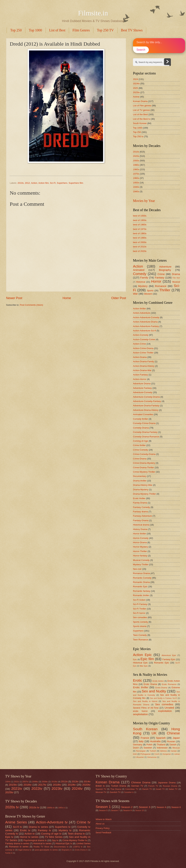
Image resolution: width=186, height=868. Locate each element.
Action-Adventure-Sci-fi (144, 331)
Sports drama (140, 626)
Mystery (143, 286)
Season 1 (103, 807)
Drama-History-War (143, 485)
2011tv (64, 782)
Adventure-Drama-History (146, 410)
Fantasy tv (44, 830)
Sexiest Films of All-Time (146, 708)
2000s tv (51, 808)
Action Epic (142, 655)
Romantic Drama (141, 582)
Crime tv (84, 822)
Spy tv (55, 840)
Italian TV (173, 789)
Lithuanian (140, 757)
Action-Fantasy (140, 375)
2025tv (136, 92)
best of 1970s (140, 229)
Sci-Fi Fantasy (140, 604)
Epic (135, 659)
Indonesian (162, 748)
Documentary (140, 476)
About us (100, 824)
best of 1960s (140, 225)
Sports (150, 291)
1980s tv (62, 808)
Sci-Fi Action (139, 600)
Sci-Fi (53, 183)
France (145, 738)
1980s (136, 169)
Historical (141, 282)
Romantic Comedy (142, 578)
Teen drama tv (76, 834)
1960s (136, 178)
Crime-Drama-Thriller (143, 467)
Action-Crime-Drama (143, 348)
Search (141, 50)
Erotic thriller (139, 498)
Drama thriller (140, 481)
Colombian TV (132, 789)
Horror (156, 281)
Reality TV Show (41, 847)
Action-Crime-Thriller (143, 353)
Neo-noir (137, 569)
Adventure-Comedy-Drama (146, 397)
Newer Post (14, 298)
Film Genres (81, 30)
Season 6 (176, 807)
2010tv (54, 782)
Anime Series (16, 822)
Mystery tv (65, 830)
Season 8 (127, 810)
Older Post (119, 298)
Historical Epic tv (64, 843)
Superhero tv (63, 827)
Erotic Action (158, 681)
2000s (136, 161)
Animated (139, 270)
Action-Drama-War (142, 370)
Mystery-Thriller (141, 564)
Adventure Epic (169, 655)
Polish (149, 745)
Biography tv (67, 850)
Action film (44, 183)
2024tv (136, 84)
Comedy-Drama (141, 428)
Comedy (140, 274)
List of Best (57, 30)
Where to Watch (104, 819)
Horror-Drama (140, 542)
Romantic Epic (140, 587)
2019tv (72, 785)
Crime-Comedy (141, 450)
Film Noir (176, 278)
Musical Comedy (141, 560)
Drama (176, 274)
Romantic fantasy (142, 591)
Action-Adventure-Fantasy (146, 326)
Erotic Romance (169, 684)
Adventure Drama (142, 384)
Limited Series (83, 843)
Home (67, 298)
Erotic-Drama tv (81, 850)
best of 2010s (140, 247)
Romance (161, 286)
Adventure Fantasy (142, 388)
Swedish (148, 748)
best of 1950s (140, 220)
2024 (136, 79)
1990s (136, 165)
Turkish (153, 751)
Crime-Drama (140, 459)
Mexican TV (101, 792)
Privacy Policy (103, 828)
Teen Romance (141, 640)
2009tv (45, 782)
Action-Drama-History (144, 366)
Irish (135, 754)
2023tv (57, 788)
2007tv (25, 782)
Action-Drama (140, 357)
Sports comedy (140, 622)
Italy (141, 741)
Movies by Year (144, 201)
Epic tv (9, 837)
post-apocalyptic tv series (46, 850)
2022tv (37, 788)
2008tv (35, 782)
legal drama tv (25, 850)
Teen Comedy (140, 635)
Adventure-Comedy (143, 392)
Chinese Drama (141, 782)
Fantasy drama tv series (17, 843)
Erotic (138, 680)
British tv (100, 786)
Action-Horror (140, 379)
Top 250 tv (138, 136)
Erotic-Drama (161, 688)
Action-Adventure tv (52, 822)
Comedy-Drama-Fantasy (145, 432)
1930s (136, 187)
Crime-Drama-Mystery (144, 463)
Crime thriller (139, 445)
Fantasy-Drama (141, 520)
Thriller (165, 290)
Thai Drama (116, 789)
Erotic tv (25, 830)
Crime (161, 274)
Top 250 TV (105, 30)
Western (148, 294)
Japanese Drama (167, 783)
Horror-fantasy (140, 556)
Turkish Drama (119, 786)
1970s (136, 174)
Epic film (147, 659)
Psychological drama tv (35, 840)
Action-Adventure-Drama (145, 322)
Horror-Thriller (140, 551)
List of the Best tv (142, 119)
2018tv (57, 785)
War (135, 294)
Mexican (176, 748)
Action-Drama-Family (143, 361)
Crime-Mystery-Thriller (144, 472)
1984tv (8, 782)
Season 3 (145, 807)
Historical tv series (42, 843)
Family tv (9, 853)
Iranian (174, 751)
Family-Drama (140, 503)
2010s (21, 183)
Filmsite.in (93, 13)
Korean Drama (140, 101)
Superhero (62, 183)
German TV (137, 786)
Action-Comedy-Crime (144, 339)
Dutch (136, 748)
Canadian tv (129, 792)
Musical (176, 282)
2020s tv (12, 807)
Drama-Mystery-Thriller (144, 494)
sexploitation (140, 714)
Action (34, 183)
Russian (171, 741)
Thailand (161, 745)
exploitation (165, 711)
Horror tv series (29, 837)
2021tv (17, 788)
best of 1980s (140, 233)
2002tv (16, 782)
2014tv (87, 782)
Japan (176, 738)
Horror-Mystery (140, 547)
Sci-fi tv (17, 827)
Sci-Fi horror (139, 613)
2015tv (13, 785)
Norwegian (141, 751)
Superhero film (76, 183)
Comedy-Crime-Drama (144, 423)
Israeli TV (160, 789)
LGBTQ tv (78, 847)
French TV (153, 786)
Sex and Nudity (154, 691)
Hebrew (163, 751)
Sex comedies (140, 617)
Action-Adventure (142, 313)
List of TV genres (141, 110)
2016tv (27, 785)
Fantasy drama (140, 512)
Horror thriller (139, 534)
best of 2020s (140, 251)
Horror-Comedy (141, 538)
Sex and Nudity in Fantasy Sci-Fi (163, 698)
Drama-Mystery (141, 490)
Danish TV (147, 789)
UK (154, 733)
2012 (27, 183)
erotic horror (140, 711)
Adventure (165, 267)
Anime (136, 97)
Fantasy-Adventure (142, 516)
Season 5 (103, 810)
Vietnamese (152, 757)
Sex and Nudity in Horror (145, 701)
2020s (136, 156)
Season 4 (161, 807)
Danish (173, 745)
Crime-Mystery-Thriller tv (75, 840)
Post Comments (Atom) (31, 305)
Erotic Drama (150, 684)
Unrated (169, 708)
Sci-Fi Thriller (140, 609)
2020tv (86, 785)
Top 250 (16, 30)
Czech (157, 754)
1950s (136, 183)
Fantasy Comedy (141, 507)
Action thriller (139, 309)
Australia (155, 741)
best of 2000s (140, 242)
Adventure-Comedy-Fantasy (147, 401)
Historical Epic (140, 663)
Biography (165, 270)
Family (144, 278)
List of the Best (140, 114)
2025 (136, 88)
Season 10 (139, 810)
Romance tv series (19, 847)
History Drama (140, 529)
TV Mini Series (54, 837)
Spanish (161, 738)
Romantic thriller (141, 595)
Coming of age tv (51, 834)
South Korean (140, 123)
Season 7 (115, 810)
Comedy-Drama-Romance (146, 437)
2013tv (75, 782)
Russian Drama (170, 786)
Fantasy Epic (169, 659)
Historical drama (141, 525)
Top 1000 (35, 30)
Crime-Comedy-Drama (144, 454)
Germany (138, 745)
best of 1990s (140, 238)
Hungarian (167, 754)
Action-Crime (139, 344)
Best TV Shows (132, 30)
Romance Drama (141, 573)
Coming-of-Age (141, 441)
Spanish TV (101, 789)
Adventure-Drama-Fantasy (146, 406)
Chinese (173, 733)
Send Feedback (103, 833)
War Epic (144, 666)
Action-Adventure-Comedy (146, 317)
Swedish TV (115, 792)
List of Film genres (142, 106)
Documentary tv (61, 847)
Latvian (177, 754)
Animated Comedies (143, 414)
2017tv (42, 785)
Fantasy (160, 278)
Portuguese (146, 754)
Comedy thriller (141, 419)
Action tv (29, 834)
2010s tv (34, 807)
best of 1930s (140, 216)
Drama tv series (38, 827)
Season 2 (127, 807)
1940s (136, 191)
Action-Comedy (141, 335)
